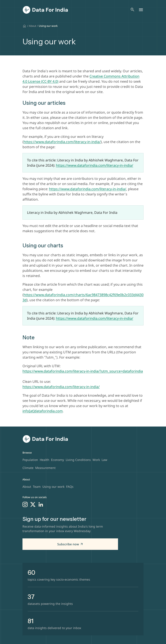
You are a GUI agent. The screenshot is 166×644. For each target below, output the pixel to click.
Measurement (45, 468)
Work (96, 460)
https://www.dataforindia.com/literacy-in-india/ (95, 165)
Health (45, 460)
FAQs (70, 487)
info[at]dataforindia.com (43, 411)
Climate (28, 468)
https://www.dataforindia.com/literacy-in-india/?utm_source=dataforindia (83, 371)
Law (104, 460)
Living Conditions (78, 460)
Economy (57, 460)
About (33, 26)
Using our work (53, 487)
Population (30, 460)
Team (37, 487)
